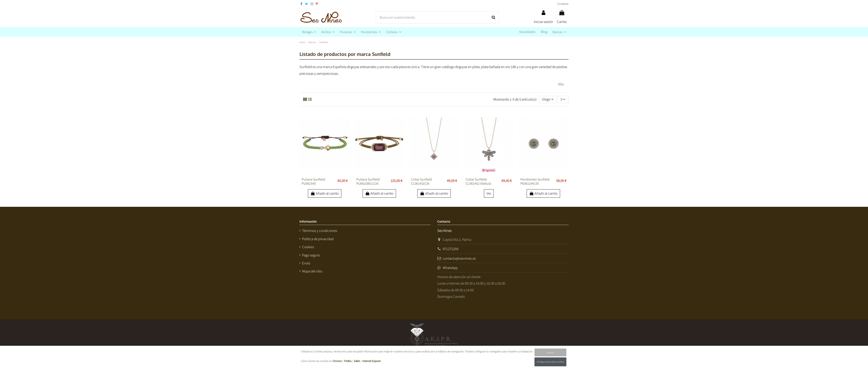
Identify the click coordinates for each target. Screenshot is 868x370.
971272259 (450, 249)
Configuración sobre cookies (550, 362)
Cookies (308, 247)
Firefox (348, 361)
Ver (489, 193)
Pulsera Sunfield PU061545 (313, 181)
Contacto (563, 4)
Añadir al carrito (325, 193)
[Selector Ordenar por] (548, 99)
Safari (357, 361)
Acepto (550, 352)
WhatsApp (450, 268)
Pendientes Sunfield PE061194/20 (535, 181)
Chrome (337, 361)
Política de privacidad (318, 239)
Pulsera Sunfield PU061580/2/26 (368, 181)
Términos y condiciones (320, 231)
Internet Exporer (372, 361)
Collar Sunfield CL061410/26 (422, 181)
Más (561, 84)
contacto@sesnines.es (459, 258)
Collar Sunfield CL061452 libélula (478, 181)
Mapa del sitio (312, 271)
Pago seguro (311, 255)
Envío (306, 263)
